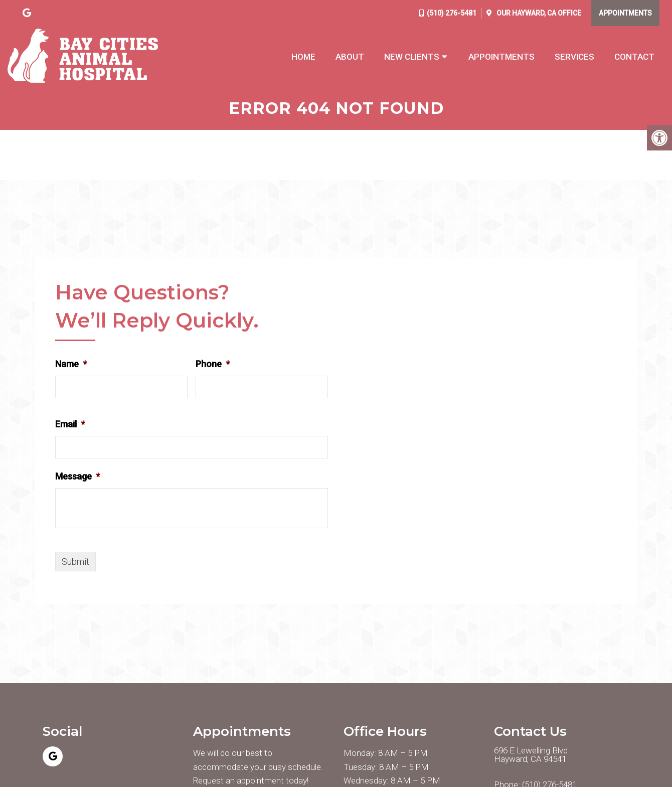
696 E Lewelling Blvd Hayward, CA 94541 (531, 755)
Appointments (625, 13)
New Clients (412, 57)
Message (77, 476)
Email (70, 424)
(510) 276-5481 (452, 13)
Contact (634, 57)
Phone (213, 364)
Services (574, 57)
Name (71, 364)
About (350, 57)
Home (303, 57)
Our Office (538, 13)
